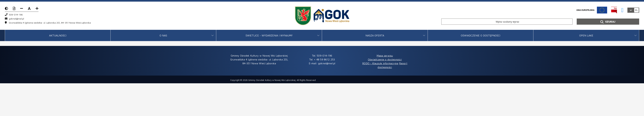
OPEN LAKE (586, 35)
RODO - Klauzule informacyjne (380, 63)
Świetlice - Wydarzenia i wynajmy (269, 35)
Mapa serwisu (385, 56)
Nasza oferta (375, 35)
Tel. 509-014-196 (322, 56)
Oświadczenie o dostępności (481, 35)
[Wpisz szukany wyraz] (507, 22)
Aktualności (58, 35)
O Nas (163, 35)
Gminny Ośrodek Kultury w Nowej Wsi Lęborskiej (272, 80)
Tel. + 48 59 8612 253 (322, 59)
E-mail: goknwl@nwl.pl (322, 63)
